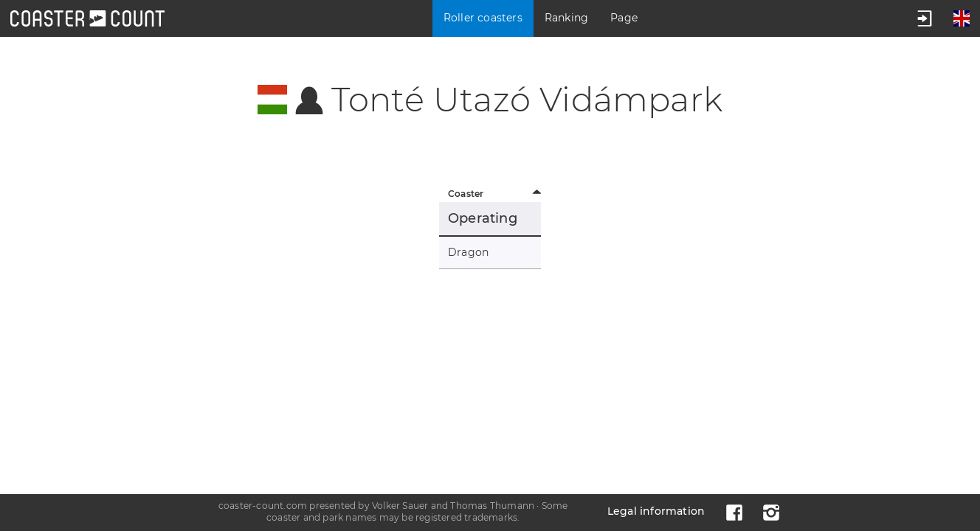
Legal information (656, 511)
